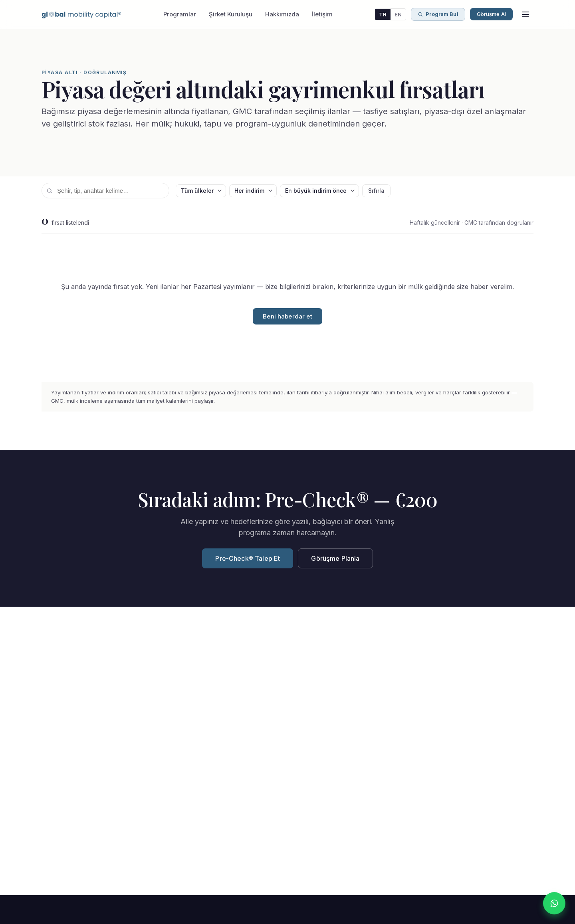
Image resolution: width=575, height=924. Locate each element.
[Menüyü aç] (525, 14)
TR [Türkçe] (383, 14)
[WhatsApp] (554, 903)
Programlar (180, 14)
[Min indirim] (253, 191)
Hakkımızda (282, 14)
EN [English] (398, 14)
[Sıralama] (319, 191)
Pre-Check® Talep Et (248, 558)
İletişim (322, 14)
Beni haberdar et (287, 316)
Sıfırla (376, 191)
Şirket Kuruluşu (231, 14)
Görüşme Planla (335, 558)
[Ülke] (201, 191)
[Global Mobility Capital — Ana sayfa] (81, 14)
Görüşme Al (491, 14)
